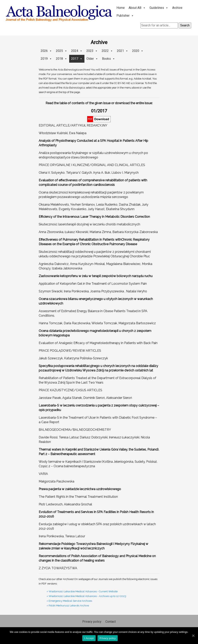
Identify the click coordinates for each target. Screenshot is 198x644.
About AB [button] (137, 8)
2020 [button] (138, 51)
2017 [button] (77, 59)
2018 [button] (62, 59)
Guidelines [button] (159, 8)
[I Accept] (193, 636)
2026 (46, 51)
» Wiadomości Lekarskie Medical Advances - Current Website (82, 591)
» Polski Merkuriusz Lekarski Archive (68, 606)
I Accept (89, 638)
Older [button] (92, 59)
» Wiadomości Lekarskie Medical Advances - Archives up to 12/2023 (86, 596)
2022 (107, 51)
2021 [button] (123, 51)
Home (121, 8)
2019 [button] (46, 59)
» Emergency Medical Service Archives (69, 601)
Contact (111, 622)
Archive (177, 8)
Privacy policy (92, 622)
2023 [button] (92, 51)
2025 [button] (62, 51)
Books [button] (109, 59)
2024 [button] (77, 51)
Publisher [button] (125, 16)
